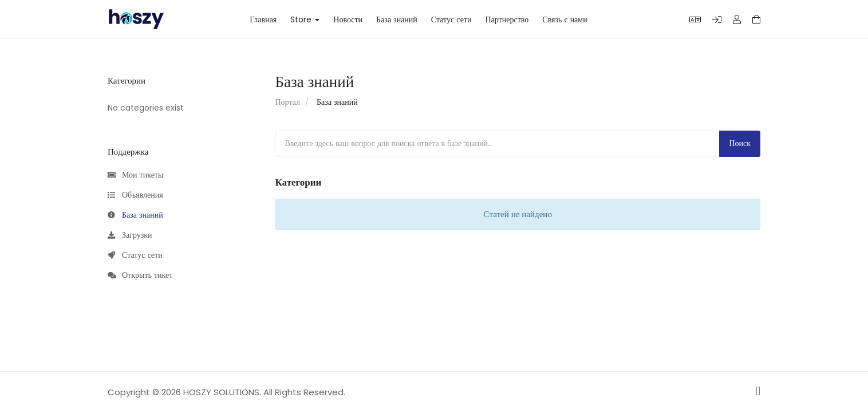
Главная (263, 19)
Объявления (135, 195)
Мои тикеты (135, 175)
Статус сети (451, 19)
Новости (348, 19)
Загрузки (130, 235)
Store (305, 19)
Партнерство (507, 19)
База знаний (397, 19)
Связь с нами (565, 19)
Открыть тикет (140, 276)
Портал (288, 102)
